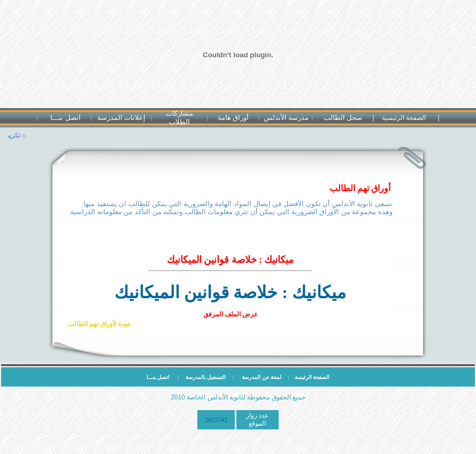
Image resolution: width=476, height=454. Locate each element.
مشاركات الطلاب (179, 118)
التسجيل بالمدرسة (206, 377)
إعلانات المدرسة (121, 118)
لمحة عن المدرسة (263, 377)
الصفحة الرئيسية (404, 118)
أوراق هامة (233, 118)
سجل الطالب (343, 118)
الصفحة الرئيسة (310, 377)
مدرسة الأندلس (286, 118)
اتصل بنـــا (65, 118)
